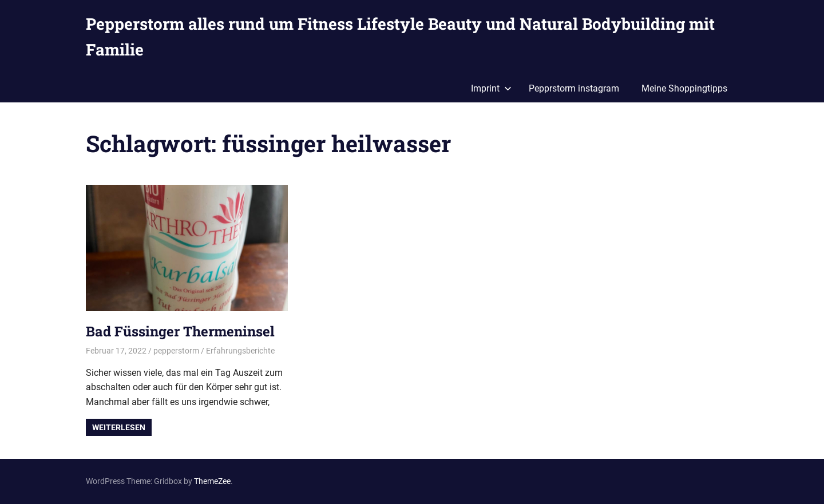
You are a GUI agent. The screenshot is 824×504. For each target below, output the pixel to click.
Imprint (491, 88)
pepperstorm (176, 351)
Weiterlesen (119, 427)
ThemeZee (212, 481)
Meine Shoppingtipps (684, 88)
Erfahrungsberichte (240, 351)
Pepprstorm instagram (574, 88)
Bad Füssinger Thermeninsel (180, 331)
